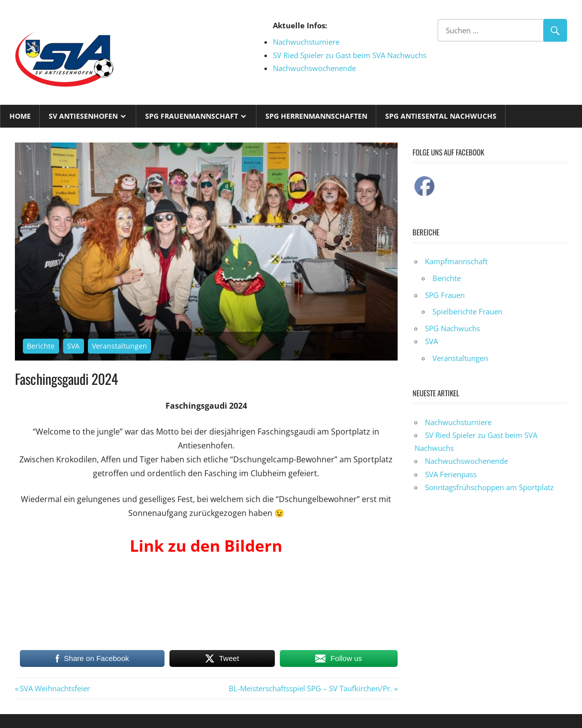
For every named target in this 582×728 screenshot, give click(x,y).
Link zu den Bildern (206, 546)
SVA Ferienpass (451, 474)
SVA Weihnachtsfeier (55, 688)
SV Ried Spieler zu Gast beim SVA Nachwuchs (350, 55)
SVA (73, 346)
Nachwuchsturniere (306, 42)
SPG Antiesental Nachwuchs (441, 116)
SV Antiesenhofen (83, 116)
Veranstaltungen (120, 346)
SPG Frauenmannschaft (192, 116)
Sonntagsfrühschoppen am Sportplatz (489, 487)
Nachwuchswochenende (314, 68)
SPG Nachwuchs (453, 328)
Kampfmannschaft (456, 261)
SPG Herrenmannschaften (316, 116)
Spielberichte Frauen (467, 311)
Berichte (41, 346)
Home (20, 116)
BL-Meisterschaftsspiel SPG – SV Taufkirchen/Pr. (310, 688)
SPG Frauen (445, 295)
